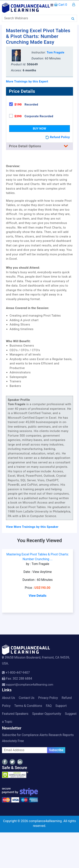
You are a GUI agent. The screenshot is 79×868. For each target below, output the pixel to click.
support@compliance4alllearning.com (30, 685)
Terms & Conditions (28, 706)
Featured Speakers (15, 714)
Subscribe (56, 750)
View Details (38, 596)
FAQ (49, 706)
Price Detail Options (39, 146)
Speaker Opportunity (47, 714)
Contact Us (27, 698)
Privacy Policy (48, 698)
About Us (8, 698)
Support (61, 706)
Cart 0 (61, 5)
